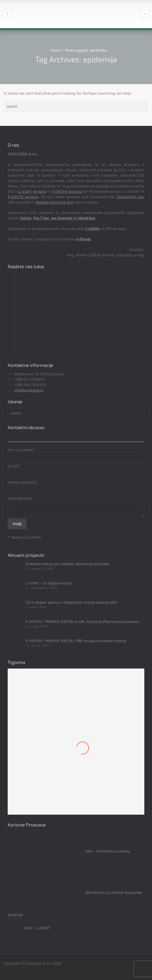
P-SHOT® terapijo (67, 191)
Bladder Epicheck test (54, 202)
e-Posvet (84, 239)
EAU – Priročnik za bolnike (69, 851)
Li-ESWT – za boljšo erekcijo (49, 583)
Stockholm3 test (130, 197)
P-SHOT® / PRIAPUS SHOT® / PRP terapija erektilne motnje (76, 641)
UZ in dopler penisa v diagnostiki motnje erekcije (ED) (72, 602)
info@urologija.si (29, 390)
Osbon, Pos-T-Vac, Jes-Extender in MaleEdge (58, 218)
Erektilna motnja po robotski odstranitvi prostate (67, 564)
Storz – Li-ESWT (29, 928)
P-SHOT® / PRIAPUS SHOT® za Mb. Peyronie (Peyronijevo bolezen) (82, 622)
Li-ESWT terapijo (32, 191)
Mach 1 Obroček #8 (76, 767)
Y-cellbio (92, 229)
